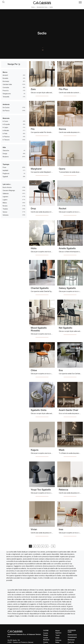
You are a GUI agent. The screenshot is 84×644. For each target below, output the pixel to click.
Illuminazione (72, 635)
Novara (5, 206)
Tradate (5, 209)
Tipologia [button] (6, 164)
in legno (5, 127)
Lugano (5, 200)
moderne (6, 157)
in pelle (5, 134)
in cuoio (5, 121)
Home (33, 7)
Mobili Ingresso (58, 632)
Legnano (5, 197)
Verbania (6, 215)
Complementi (72, 637)
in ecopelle (6, 124)
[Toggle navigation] (80, 2)
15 (53, 546)
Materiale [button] (6, 118)
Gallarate (6, 194)
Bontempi (6, 81)
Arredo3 (5, 75)
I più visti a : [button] (7, 184)
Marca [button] (5, 72)
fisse (4, 167)
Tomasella (6, 97)
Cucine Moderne (46, 639)
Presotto (6, 91)
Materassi (71, 640)
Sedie (51, 7)
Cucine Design (46, 634)
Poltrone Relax (58, 641)
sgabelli (5, 177)
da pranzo (6, 111)
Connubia (6, 87)
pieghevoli (6, 174)
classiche (6, 151)
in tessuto (6, 140)
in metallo (6, 131)
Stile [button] (4, 147)
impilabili (5, 170)
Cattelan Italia (7, 84)
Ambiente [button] (6, 104)
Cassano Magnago (9, 190)
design (5, 154)
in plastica (6, 137)
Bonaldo (5, 78)
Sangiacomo (7, 94)
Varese (5, 212)
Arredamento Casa (42, 7)
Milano (5, 203)
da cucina (6, 108)
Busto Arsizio (7, 187)
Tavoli (58, 635)
